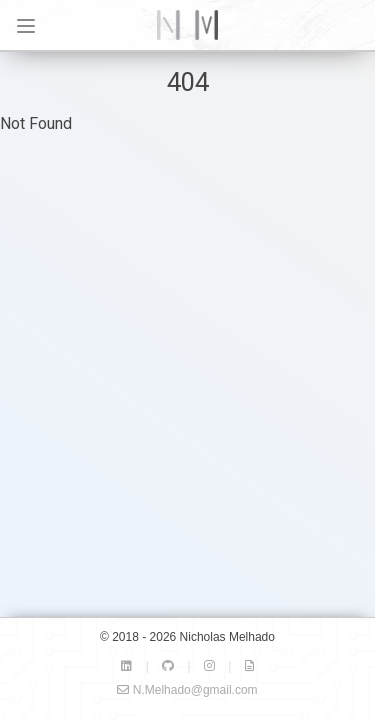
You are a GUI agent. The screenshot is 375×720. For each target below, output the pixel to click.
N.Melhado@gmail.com (187, 690)
